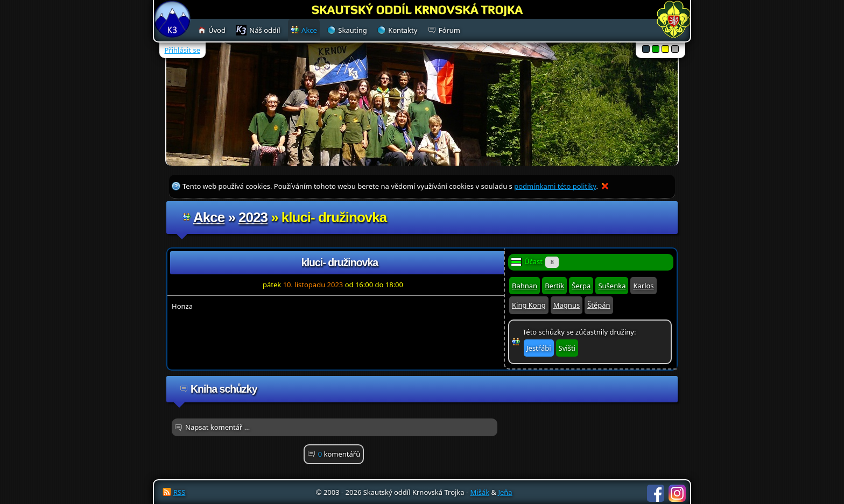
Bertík (554, 286)
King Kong (529, 305)
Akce (209, 217)
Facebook (656, 493)
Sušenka (612, 286)
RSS (179, 492)
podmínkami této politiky (555, 186)
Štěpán (599, 305)
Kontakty (403, 30)
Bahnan (525, 286)
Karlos (643, 286)
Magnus (567, 305)
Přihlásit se (182, 50)
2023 (253, 217)
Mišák (480, 492)
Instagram (677, 493)
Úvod (217, 30)
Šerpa (581, 286)
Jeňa (505, 492)
